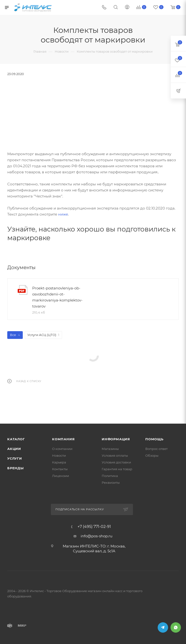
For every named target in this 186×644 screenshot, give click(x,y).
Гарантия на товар (117, 469)
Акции (14, 449)
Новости (59, 455)
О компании (62, 449)
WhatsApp (176, 627)
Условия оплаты (115, 455)
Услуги (15, 458)
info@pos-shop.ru (97, 536)
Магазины (110, 449)
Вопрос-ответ (156, 449)
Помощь (154, 439)
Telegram (163, 627)
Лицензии (61, 476)
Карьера (59, 462)
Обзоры (152, 455)
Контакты (60, 469)
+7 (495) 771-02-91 (94, 527)
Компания (63, 439)
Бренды (15, 468)
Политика (110, 476)
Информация (116, 439)
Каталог (16, 439)
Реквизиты (111, 483)
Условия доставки (116, 462)
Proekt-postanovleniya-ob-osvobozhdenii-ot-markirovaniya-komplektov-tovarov (57, 297)
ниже (63, 214)
